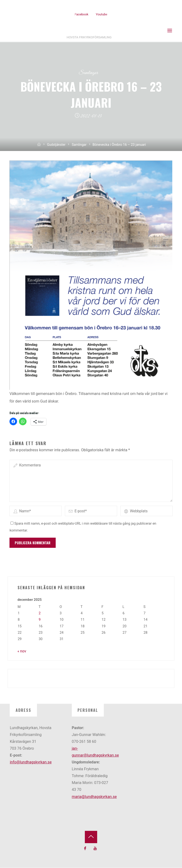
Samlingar (88, 73)
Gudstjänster (56, 145)
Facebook (81, 14)
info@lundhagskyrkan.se (31, 762)
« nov (22, 651)
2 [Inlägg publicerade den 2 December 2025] (40, 614)
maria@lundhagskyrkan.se (94, 797)
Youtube (102, 14)
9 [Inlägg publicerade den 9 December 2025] (40, 620)
